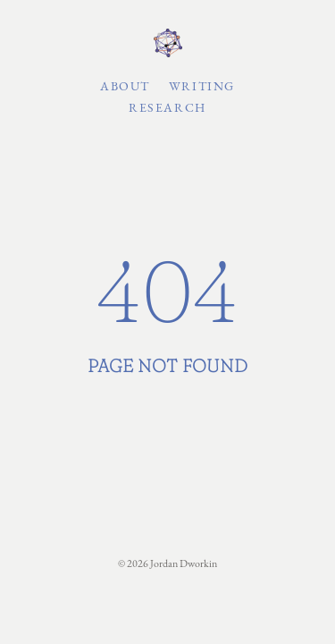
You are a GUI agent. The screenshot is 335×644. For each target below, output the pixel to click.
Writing (202, 86)
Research (167, 107)
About (125, 86)
